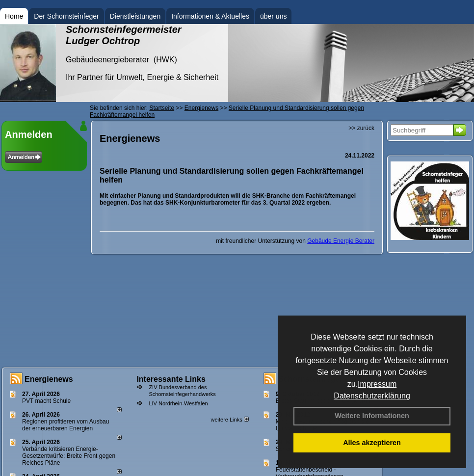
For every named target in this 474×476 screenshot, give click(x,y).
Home (14, 16)
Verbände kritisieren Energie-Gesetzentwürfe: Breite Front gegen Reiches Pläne (69, 456)
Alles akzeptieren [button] (372, 443)
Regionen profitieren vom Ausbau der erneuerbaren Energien (66, 425)
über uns (273, 16)
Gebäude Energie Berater (341, 241)
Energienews (49, 379)
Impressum (377, 384)
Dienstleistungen (135, 16)
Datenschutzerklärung (372, 396)
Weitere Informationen (372, 416)
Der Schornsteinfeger (66, 16)
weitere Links (229, 420)
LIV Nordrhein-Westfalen (178, 403)
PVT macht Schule (46, 401)
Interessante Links (171, 379)
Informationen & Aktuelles (210, 16)
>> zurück (361, 128)
